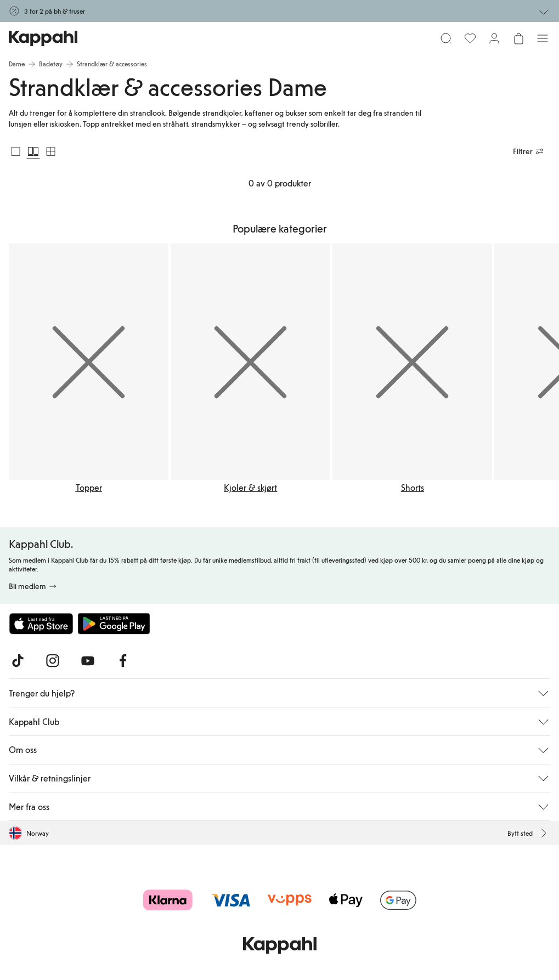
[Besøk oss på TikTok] (18, 661)
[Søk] (446, 38)
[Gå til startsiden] (43, 38)
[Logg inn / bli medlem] (494, 38)
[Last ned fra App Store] (41, 624)
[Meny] (543, 38)
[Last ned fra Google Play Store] (114, 624)
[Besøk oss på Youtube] (88, 661)
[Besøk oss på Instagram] (53, 661)
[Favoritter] (470, 38)
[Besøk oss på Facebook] (123, 661)
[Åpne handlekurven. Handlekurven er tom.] (518, 38)
